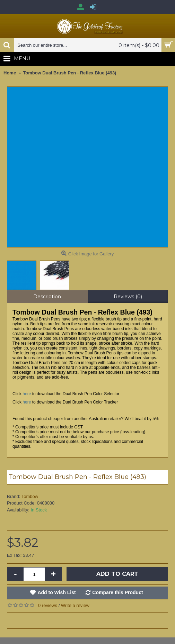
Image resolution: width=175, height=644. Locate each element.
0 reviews (48, 605)
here (27, 394)
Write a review (75, 605)
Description (47, 297)
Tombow (30, 496)
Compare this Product (117, 592)
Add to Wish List (56, 592)
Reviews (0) (128, 297)
